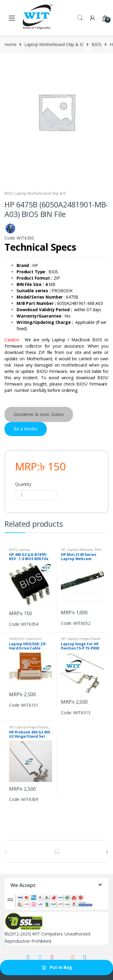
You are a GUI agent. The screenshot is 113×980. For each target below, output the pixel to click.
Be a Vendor (26, 429)
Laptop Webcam (80, 549)
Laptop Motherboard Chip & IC (54, 44)
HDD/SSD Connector (26, 639)
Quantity (23, 484)
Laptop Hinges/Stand (84, 639)
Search (80, 18)
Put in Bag (61, 967)
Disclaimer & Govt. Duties (39, 414)
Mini (98, 549)
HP (63, 549)
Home (10, 44)
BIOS (96, 44)
